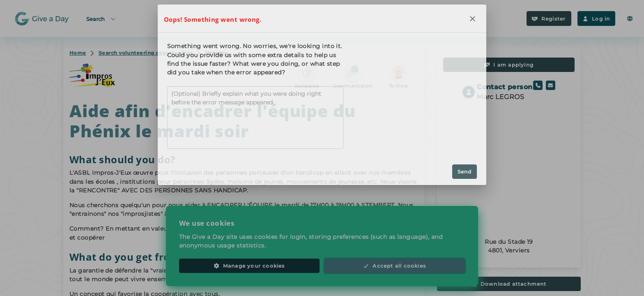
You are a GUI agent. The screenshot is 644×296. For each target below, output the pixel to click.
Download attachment (509, 284)
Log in (597, 19)
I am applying (509, 65)
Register (549, 19)
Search (101, 19)
